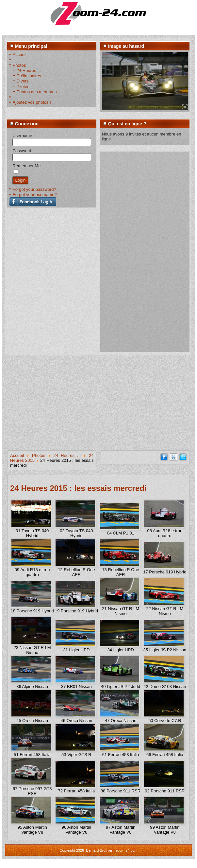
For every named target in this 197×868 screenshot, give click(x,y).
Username (22, 136)
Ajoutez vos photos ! (32, 102)
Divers (23, 81)
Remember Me (26, 166)
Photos (19, 65)
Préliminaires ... (31, 76)
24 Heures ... (29, 71)
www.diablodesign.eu (107, 864)
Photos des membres (37, 92)
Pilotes (23, 87)
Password (22, 151)
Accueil (20, 54)
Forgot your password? (34, 189)
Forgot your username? (35, 195)
